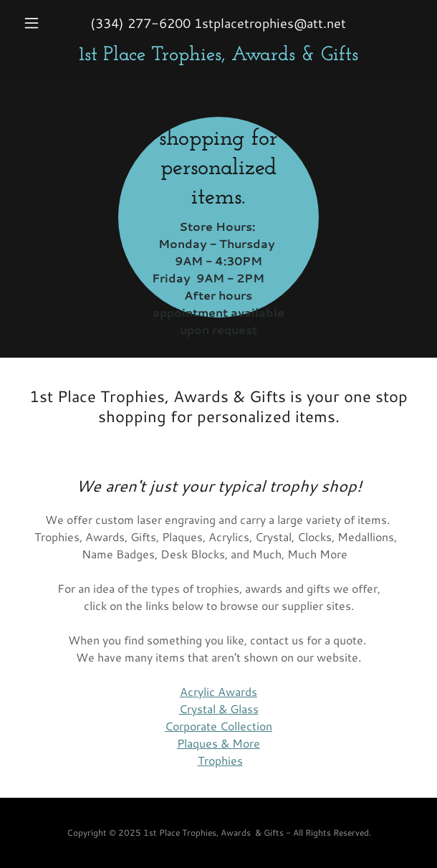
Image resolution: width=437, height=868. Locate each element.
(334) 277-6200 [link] (140, 23)
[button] (47, 23)
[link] (218, 56)
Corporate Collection (218, 726)
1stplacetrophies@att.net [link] (270, 23)
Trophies (220, 760)
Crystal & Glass (219, 709)
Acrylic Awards (218, 691)
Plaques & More (218, 743)
